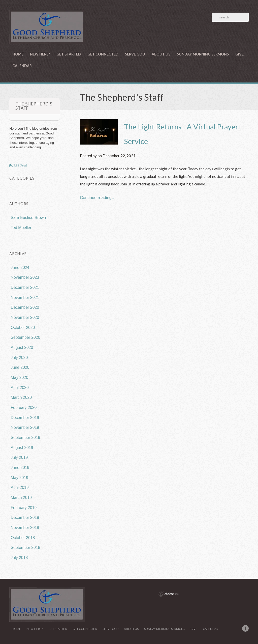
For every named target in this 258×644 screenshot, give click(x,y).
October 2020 (23, 328)
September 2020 (25, 337)
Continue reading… (98, 198)
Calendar (22, 66)
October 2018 (23, 538)
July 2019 (19, 457)
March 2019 (21, 498)
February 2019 (24, 508)
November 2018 (25, 528)
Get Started (69, 54)
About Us (161, 54)
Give (239, 54)
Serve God (135, 54)
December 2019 (25, 418)
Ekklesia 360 (169, 594)
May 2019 (19, 478)
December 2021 (25, 287)
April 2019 (20, 487)
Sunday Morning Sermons (203, 54)
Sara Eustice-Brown (28, 218)
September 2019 (25, 438)
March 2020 (21, 397)
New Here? (40, 54)
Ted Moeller (21, 228)
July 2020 (19, 358)
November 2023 (25, 277)
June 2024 (20, 268)
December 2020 (25, 307)
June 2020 (20, 367)
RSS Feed (20, 166)
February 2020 (24, 408)
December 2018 (25, 517)
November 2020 (25, 317)
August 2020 (22, 347)
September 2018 (25, 548)
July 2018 (19, 558)
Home (18, 54)
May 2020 (19, 377)
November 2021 (25, 298)
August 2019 (22, 448)
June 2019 (20, 468)
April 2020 (20, 388)
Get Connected (103, 54)
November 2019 (25, 427)
